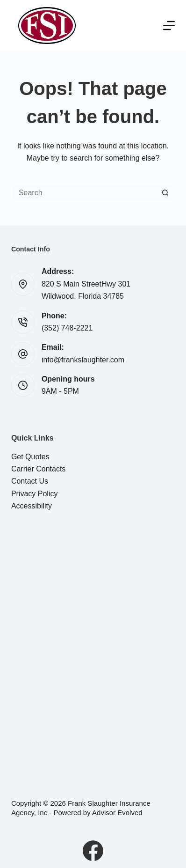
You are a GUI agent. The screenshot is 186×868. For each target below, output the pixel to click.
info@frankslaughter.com (83, 360)
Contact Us (30, 481)
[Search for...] (84, 193)
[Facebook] (93, 851)
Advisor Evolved (117, 813)
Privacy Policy (35, 494)
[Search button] (165, 193)
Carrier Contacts (38, 469)
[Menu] (169, 26)
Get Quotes (30, 457)
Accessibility (32, 506)
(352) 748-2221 (67, 328)
